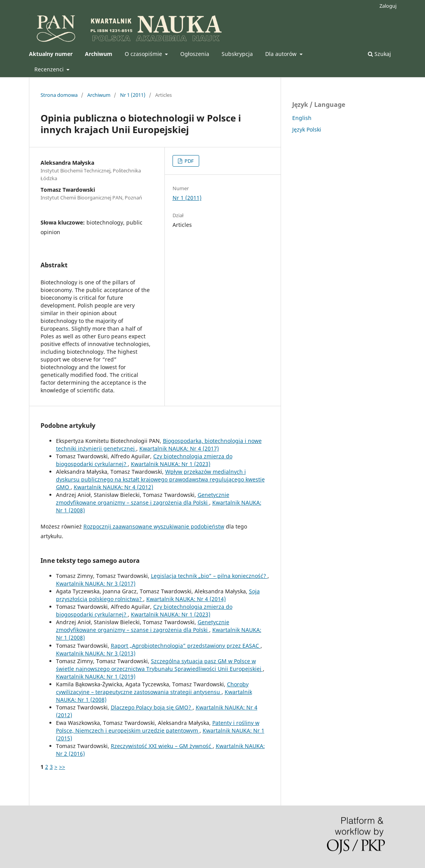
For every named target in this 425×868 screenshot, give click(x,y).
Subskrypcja (237, 54)
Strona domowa (59, 95)
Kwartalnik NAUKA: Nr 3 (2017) (96, 583)
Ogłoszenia (195, 54)
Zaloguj (388, 6)
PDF (189, 161)
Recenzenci (50, 69)
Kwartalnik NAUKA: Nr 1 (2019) (96, 676)
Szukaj (379, 54)
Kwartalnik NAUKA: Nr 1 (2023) (171, 464)
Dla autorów (282, 54)
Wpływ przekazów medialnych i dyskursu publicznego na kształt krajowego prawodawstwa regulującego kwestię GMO (160, 479)
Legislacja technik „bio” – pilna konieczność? (209, 576)
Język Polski (307, 129)
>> (62, 767)
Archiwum (99, 95)
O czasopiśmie (144, 54)
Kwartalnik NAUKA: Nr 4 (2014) (186, 599)
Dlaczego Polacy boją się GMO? (152, 707)
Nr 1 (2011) (133, 95)
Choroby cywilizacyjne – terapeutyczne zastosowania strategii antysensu (152, 688)
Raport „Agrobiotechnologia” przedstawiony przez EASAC (186, 646)
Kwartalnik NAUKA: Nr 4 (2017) (179, 448)
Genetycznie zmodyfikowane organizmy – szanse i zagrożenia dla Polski (143, 499)
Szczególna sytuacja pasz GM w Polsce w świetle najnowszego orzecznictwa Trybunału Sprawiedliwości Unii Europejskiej (159, 665)
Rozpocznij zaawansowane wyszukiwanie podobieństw (154, 526)
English (302, 118)
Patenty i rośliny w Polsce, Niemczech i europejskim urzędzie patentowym (158, 727)
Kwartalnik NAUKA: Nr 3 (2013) (96, 653)
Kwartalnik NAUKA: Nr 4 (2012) (113, 487)
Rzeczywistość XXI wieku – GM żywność (162, 746)
